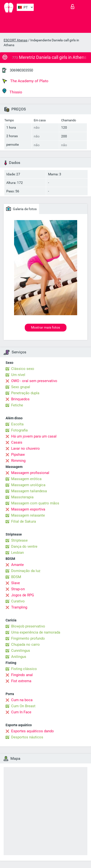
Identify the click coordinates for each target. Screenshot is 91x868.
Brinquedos (20, 399)
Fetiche (17, 405)
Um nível (18, 375)
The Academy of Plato (25, 81)
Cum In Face (21, 712)
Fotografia (19, 430)
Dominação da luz (26, 571)
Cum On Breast (23, 706)
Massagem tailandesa (29, 491)
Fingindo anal (22, 675)
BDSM (16, 577)
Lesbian (17, 553)
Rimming (18, 461)
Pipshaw (18, 455)
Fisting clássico (24, 669)
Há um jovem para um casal (34, 436)
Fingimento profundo (28, 638)
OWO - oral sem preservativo (34, 381)
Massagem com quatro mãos (35, 503)
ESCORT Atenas (16, 40)
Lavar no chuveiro (25, 448)
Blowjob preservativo (28, 626)
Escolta (17, 424)
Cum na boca (22, 700)
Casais (17, 442)
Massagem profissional (30, 473)
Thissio (12, 91)
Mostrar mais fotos (45, 327)
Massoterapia (22, 497)
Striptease (19, 540)
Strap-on (18, 589)
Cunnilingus (21, 651)
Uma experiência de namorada (36, 632)
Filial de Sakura (24, 521)
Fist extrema (21, 681)
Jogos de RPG (23, 595)
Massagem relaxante (28, 515)
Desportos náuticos (27, 737)
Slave (16, 583)
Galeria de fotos (21, 209)
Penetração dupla (25, 393)
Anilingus (19, 657)
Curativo (18, 601)
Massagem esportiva (28, 509)
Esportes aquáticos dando (33, 731)
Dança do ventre (24, 546)
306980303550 (21, 70)
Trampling (19, 607)
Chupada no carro (25, 644)
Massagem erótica (26, 479)
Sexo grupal (21, 387)
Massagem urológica (28, 485)
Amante (17, 565)
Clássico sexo (23, 369)
